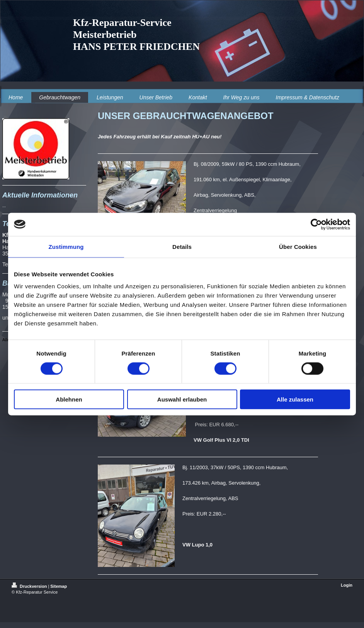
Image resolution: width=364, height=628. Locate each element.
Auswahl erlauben (182, 399)
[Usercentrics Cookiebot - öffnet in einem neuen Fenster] (316, 224)
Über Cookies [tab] (298, 246)
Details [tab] (182, 246)
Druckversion (30, 586)
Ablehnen (69, 399)
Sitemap (59, 586)
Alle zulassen (295, 399)
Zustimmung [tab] (66, 246)
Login (347, 585)
